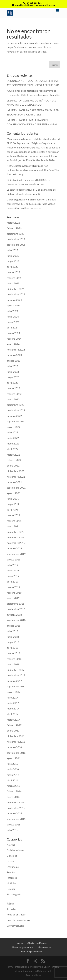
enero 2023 (13, 399)
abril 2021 (13, 510)
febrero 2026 (14, 228)
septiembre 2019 (16, 554)
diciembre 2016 (16, 736)
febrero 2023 (14, 394)
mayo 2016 (13, 775)
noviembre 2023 (16, 350)
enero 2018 (13, 664)
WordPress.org (15, 926)
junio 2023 (13, 372)
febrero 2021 (14, 521)
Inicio (20, 943)
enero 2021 (13, 526)
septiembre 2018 (16, 620)
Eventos (11, 872)
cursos (10, 861)
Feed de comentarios (18, 920)
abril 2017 (13, 714)
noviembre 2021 (16, 477)
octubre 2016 (14, 747)
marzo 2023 (13, 388)
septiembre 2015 (16, 819)
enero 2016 (13, 797)
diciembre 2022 (16, 405)
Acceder (11, 909)
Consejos (12, 856)
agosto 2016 (14, 758)
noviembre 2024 (16, 294)
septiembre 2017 (16, 686)
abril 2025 (13, 267)
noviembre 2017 (16, 675)
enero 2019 (13, 598)
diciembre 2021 (16, 471)
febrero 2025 (14, 278)
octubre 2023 (14, 355)
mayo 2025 (13, 261)
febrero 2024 (14, 339)
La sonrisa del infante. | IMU (22, 190)
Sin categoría (14, 894)
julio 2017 (12, 698)
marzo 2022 (13, 455)
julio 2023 (12, 366)
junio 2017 (13, 703)
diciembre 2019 (16, 537)
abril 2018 (13, 648)
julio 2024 (12, 311)
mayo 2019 (13, 576)
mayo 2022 (13, 443)
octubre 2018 (14, 615)
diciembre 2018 (16, 604)
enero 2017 (13, 731)
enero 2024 (13, 344)
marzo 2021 (13, 515)
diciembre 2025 (16, 234)
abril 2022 (13, 449)
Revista (11, 889)
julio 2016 (12, 764)
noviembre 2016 (16, 742)
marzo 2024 (13, 333)
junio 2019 (13, 570)
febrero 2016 (14, 791)
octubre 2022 (14, 416)
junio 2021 (13, 499)
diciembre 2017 (16, 670)
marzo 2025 (13, 272)
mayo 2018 (13, 642)
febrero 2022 (14, 460)
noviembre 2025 (16, 239)
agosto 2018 (14, 626)
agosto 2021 (14, 493)
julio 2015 (12, 830)
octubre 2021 (14, 482)
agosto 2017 (14, 692)
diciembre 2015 (16, 802)
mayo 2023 (13, 377)
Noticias (11, 883)
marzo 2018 (13, 653)
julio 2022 (12, 432)
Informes (12, 878)
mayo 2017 (13, 708)
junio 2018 (13, 637)
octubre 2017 (14, 681)
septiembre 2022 (16, 421)
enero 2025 (13, 283)
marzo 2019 (13, 587)
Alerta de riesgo (16, 174)
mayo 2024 (13, 322)
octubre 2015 (14, 813)
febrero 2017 (14, 725)
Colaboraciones (16, 850)
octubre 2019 (14, 548)
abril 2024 (13, 327)
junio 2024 (13, 317)
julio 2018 (12, 631)
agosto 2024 (14, 305)
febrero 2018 (14, 659)
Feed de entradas (16, 914)
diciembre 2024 (16, 289)
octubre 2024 (14, 300)
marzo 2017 (13, 720)
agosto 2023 (14, 361)
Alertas (11, 845)
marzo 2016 (13, 786)
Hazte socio (44, 947)
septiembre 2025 (16, 245)
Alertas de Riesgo (37, 943)
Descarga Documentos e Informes (26, 184)
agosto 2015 (14, 824)
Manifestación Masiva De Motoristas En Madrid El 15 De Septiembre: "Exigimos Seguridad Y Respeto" (33, 143)
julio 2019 (12, 565)
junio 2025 (13, 256)
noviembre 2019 (16, 543)
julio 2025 (12, 250)
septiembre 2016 (16, 753)
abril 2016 (13, 780)
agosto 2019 (14, 559)
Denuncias (13, 867)
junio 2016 (13, 769)
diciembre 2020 (16, 532)
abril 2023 (13, 383)
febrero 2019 (14, 593)
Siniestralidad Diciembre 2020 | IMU (27, 180)
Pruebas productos (23, 947)
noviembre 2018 (16, 609)
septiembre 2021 (16, 488)
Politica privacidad (32, 951)
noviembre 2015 (16, 808)
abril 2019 (13, 582)
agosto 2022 (14, 427)
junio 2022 (13, 438)
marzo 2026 (13, 223)
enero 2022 (13, 466)
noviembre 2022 (16, 410)
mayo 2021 (13, 504)
